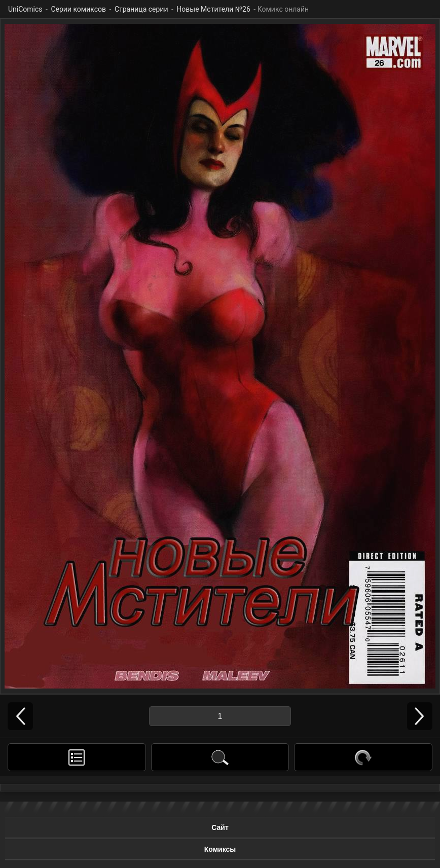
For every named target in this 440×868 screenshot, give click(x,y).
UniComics (25, 9)
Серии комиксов (78, 9)
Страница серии (141, 9)
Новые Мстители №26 (213, 9)
